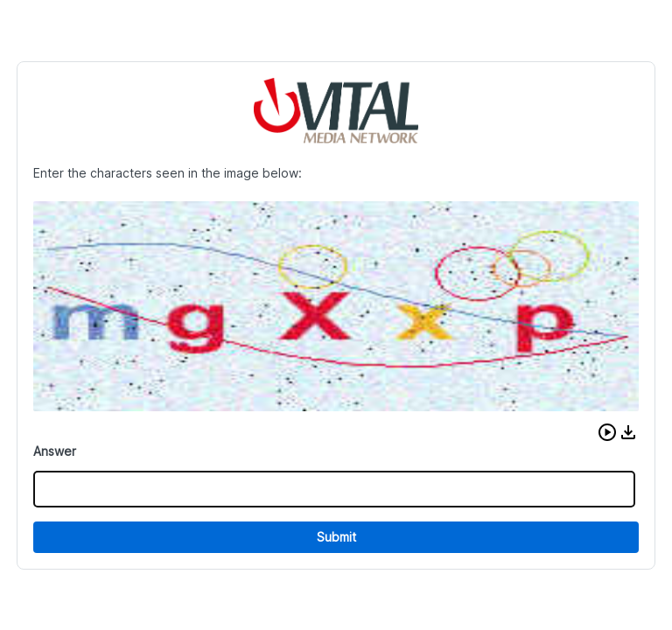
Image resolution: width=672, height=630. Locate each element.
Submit (336, 537)
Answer (55, 451)
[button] (607, 432)
